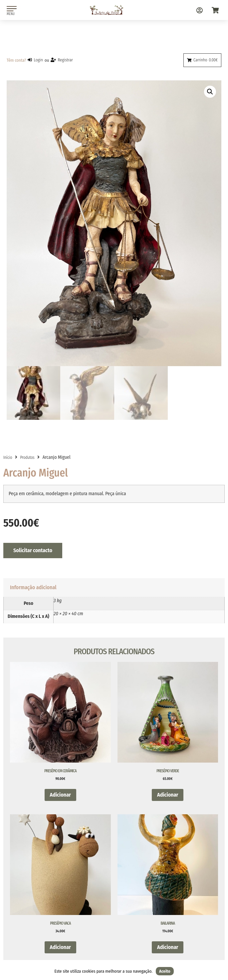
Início (8, 458)
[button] (210, 92)
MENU (11, 14)
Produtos (27, 458)
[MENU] (12, 9)
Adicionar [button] (60, 796)
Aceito (165, 971)
